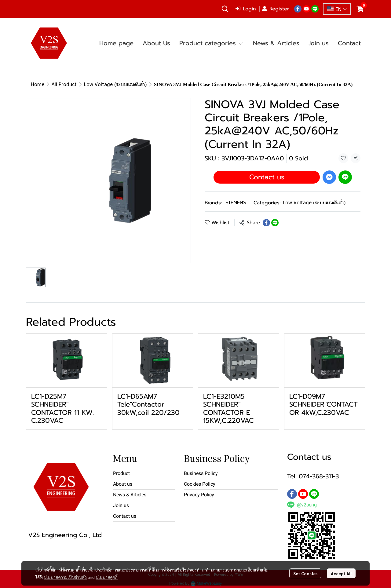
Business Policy (201, 473)
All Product (64, 84)
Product (121, 473)
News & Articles (130, 495)
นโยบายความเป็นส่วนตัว (65, 577)
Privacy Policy (199, 495)
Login (246, 9)
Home (38, 84)
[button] (225, 9)
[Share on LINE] (275, 223)
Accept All (341, 573)
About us (123, 484)
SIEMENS (236, 202)
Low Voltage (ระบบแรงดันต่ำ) (115, 84)
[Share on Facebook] (266, 223)
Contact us (267, 177)
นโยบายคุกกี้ (107, 577)
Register (276, 9)
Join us (121, 505)
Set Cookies (305, 573)
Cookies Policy (200, 484)
